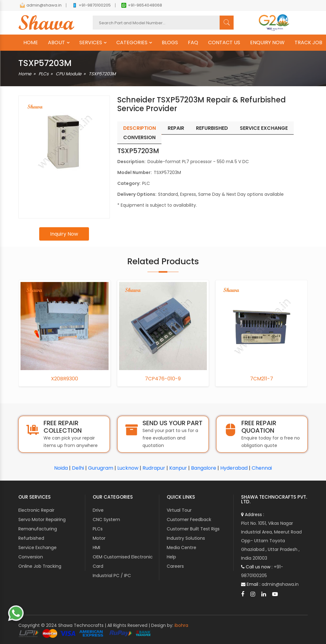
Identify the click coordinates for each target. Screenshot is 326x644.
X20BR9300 (65, 379)
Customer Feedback (189, 519)
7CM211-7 (262, 379)
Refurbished (31, 538)
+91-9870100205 (91, 5)
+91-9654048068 (142, 5)
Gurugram (101, 468)
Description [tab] (140, 128)
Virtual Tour (179, 510)
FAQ (193, 43)
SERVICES (91, 43)
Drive (98, 510)
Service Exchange (37, 548)
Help (171, 557)
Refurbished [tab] (212, 128)
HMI (96, 548)
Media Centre (182, 548)
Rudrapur (154, 468)
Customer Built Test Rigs (193, 529)
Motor (99, 538)
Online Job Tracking (40, 566)
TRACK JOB (308, 43)
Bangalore (204, 468)
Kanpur (178, 468)
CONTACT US (224, 43)
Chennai (262, 468)
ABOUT (56, 43)
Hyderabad (234, 468)
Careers (175, 566)
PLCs (44, 74)
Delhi (78, 468)
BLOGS (170, 43)
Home (25, 74)
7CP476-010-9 (163, 379)
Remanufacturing (38, 529)
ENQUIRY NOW (267, 43)
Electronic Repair (36, 510)
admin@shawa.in (41, 5)
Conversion (31, 557)
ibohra (181, 625)
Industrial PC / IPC (112, 576)
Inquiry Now (64, 234)
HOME (31, 43)
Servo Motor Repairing (42, 519)
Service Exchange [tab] (264, 128)
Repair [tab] (176, 128)
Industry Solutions (186, 538)
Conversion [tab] (139, 137)
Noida (61, 468)
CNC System (106, 519)
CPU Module (69, 74)
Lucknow (128, 468)
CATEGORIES (132, 43)
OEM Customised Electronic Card (123, 562)
